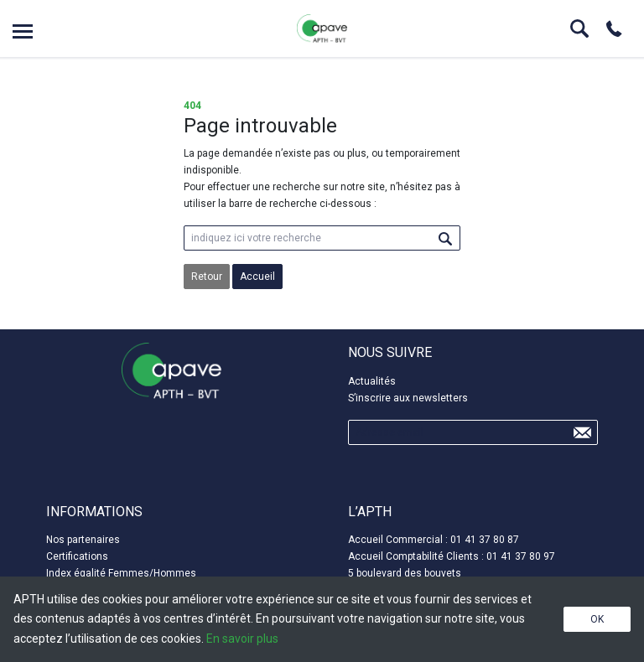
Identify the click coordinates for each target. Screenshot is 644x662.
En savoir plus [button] (242, 639)
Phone (614, 28)
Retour (207, 277)
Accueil (257, 277)
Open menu (23, 31)
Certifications (77, 556)
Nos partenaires (83, 540)
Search (579, 28)
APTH (322, 28)
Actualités (372, 381)
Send (582, 432)
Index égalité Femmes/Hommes (121, 573)
